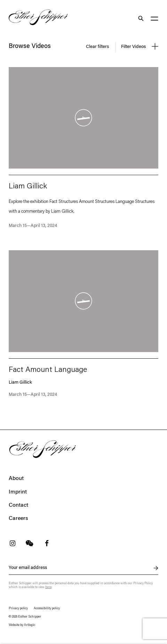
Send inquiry (152, 568)
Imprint (18, 492)
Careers (18, 519)
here (48, 587)
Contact (18, 505)
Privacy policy (18, 608)
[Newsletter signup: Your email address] (83, 568)
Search (140, 18)
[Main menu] (154, 19)
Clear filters (97, 47)
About (16, 479)
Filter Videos (140, 46)
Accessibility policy (47, 608)
